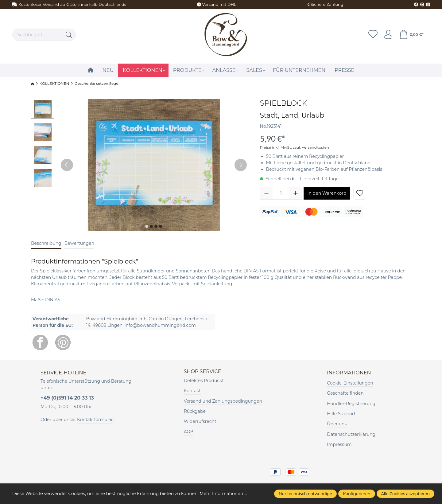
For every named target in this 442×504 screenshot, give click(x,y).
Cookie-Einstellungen (350, 383)
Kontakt (192, 391)
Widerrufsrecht (200, 421)
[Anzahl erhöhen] (296, 193)
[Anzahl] (281, 193)
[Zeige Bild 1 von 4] (147, 226)
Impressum (339, 444)
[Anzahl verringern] (266, 193)
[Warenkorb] (411, 35)
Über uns (337, 424)
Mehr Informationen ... (223, 494)
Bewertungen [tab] (79, 243)
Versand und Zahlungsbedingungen (223, 401)
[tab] (46, 244)
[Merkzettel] (373, 35)
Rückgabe (195, 411)
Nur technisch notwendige (305, 494)
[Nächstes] (241, 165)
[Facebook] (40, 342)
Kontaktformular (95, 420)
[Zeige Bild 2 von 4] (151, 226)
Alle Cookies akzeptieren (405, 494)
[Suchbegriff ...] (37, 35)
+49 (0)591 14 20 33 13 (67, 398)
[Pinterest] (63, 342)
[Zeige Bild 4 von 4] (161, 226)
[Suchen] (69, 35)
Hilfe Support (341, 414)
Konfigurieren (357, 494)
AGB (189, 432)
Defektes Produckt (204, 381)
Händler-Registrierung (351, 404)
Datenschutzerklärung (351, 434)
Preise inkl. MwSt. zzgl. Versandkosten (295, 147)
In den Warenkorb (327, 193)
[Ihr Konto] (388, 35)
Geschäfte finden (345, 393)
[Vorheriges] (67, 165)
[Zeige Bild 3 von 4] (156, 226)
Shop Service (203, 372)
